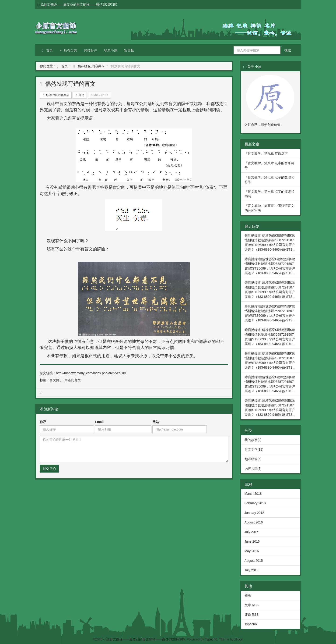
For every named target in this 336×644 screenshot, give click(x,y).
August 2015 (254, 561)
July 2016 (252, 532)
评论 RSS (252, 615)
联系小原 (111, 50)
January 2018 (254, 513)
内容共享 (98, 66)
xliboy (238, 639)
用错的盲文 (73, 380)
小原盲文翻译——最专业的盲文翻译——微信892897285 (70, 27)
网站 (156, 422)
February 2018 (255, 503)
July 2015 (252, 570)
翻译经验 (84, 66)
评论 (80, 95)
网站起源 (91, 50)
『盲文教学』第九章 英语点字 (266, 153)
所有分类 (68, 50)
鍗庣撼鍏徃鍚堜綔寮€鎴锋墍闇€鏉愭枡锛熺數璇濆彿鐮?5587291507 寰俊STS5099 (270, 240)
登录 (248, 595)
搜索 (288, 50)
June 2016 (252, 541)
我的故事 (251, 440)
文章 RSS (252, 605)
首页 (47, 50)
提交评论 (49, 469)
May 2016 (252, 551)
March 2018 (253, 494)
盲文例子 (56, 380)
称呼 (43, 422)
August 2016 (254, 522)
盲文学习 (251, 449)
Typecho (251, 624)
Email (99, 422)
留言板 (129, 50)
